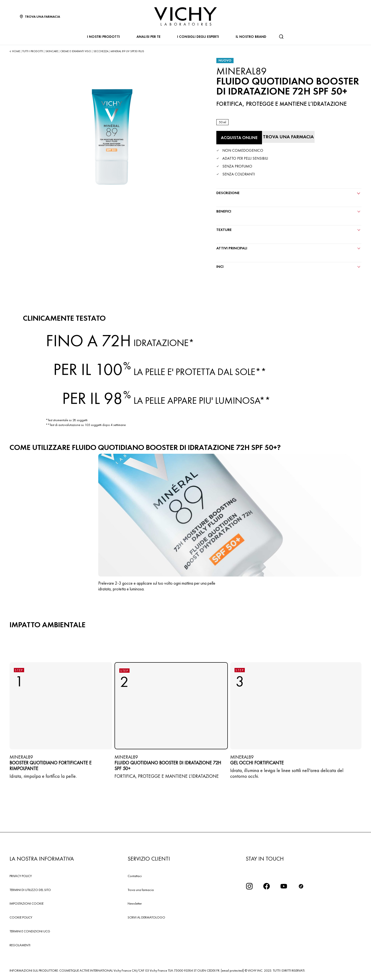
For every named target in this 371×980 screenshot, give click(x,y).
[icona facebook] (267, 886)
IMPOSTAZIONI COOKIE (27, 903)
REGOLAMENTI (20, 945)
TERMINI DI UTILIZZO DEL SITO (30, 890)
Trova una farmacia (141, 890)
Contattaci (135, 876)
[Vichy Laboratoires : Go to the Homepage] (185, 16)
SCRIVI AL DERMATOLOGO (146, 917)
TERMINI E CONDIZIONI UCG (30, 931)
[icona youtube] (284, 886)
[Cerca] (281, 37)
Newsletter (135, 903)
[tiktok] (301, 886)
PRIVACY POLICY (21, 876)
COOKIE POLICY (21, 917)
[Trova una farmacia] (288, 137)
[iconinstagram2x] (249, 886)
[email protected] (232, 970)
